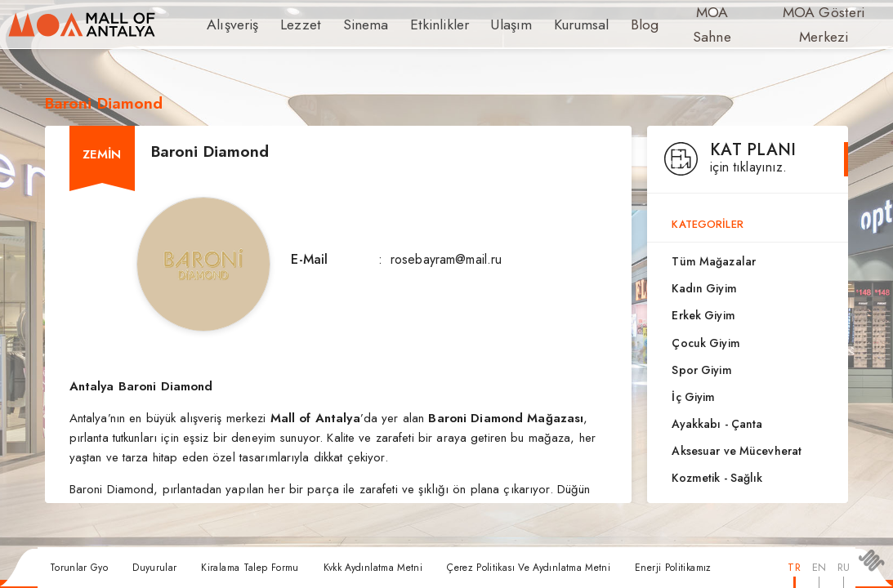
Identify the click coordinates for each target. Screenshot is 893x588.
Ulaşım (483, 24)
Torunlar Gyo (79, 568)
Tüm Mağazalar (714, 261)
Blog (608, 24)
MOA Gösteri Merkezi (791, 24)
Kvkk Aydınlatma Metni (373, 568)
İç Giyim (693, 397)
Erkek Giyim (703, 315)
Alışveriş (230, 24)
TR (794, 567)
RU (844, 567)
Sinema (352, 24)
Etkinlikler (418, 24)
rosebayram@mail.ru (446, 259)
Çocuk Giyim (705, 343)
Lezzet (292, 24)
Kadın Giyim (704, 288)
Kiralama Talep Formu (250, 568)
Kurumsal (548, 24)
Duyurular (154, 568)
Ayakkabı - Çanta (717, 424)
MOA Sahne (676, 24)
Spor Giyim (701, 370)
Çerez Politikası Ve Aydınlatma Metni (529, 568)
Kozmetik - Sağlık (717, 478)
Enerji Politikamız (673, 568)
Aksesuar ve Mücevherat (737, 451)
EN (819, 567)
